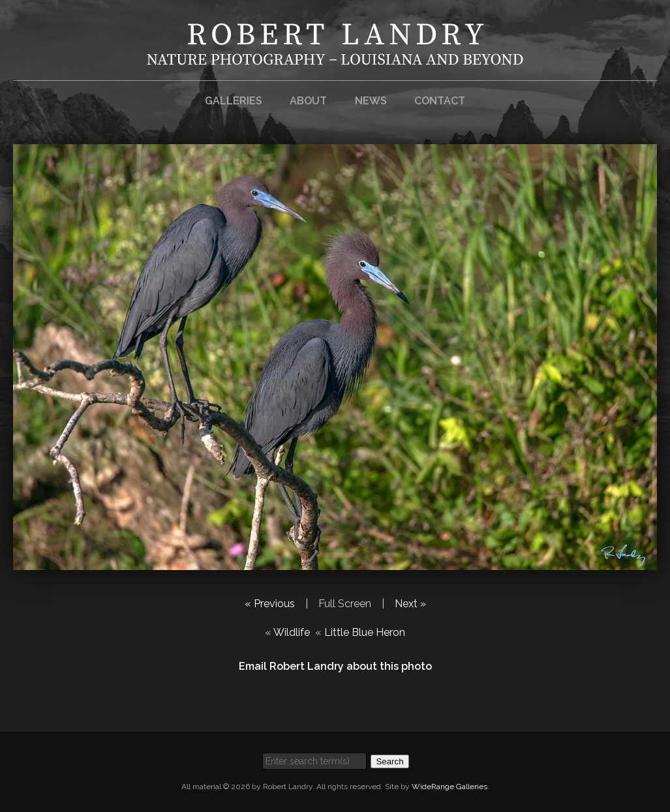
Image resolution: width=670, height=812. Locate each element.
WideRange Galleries (449, 787)
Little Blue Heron (365, 632)
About (308, 101)
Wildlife (292, 632)
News (371, 101)
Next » (410, 604)
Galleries (234, 101)
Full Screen (345, 604)
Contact (440, 101)
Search (389, 761)
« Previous (270, 604)
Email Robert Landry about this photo (335, 666)
